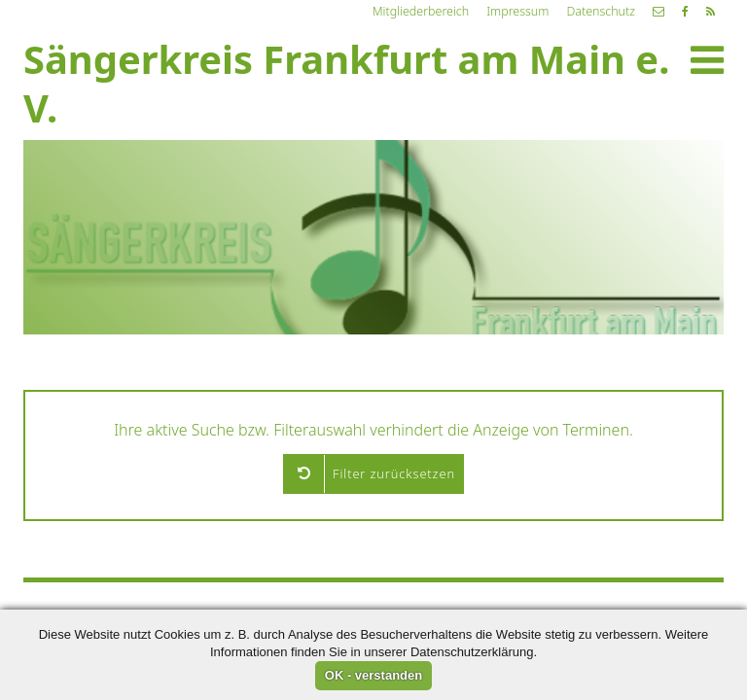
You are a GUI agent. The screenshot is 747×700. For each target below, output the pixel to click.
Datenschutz (601, 11)
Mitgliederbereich (421, 11)
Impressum (517, 11)
